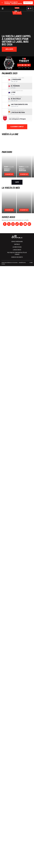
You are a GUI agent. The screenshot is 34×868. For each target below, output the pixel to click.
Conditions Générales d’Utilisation (9, 263)
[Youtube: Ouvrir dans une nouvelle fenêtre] (25, 224)
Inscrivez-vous (28, 3)
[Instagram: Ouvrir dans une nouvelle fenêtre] (13, 224)
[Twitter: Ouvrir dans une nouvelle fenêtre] (9, 224)
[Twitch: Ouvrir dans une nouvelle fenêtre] (29, 224)
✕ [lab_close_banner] (2, 3)
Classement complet (17, 127)
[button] (30, 8)
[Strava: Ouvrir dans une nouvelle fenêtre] (21, 224)
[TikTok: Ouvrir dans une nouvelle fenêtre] (17, 224)
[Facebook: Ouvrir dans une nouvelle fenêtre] (5, 224)
